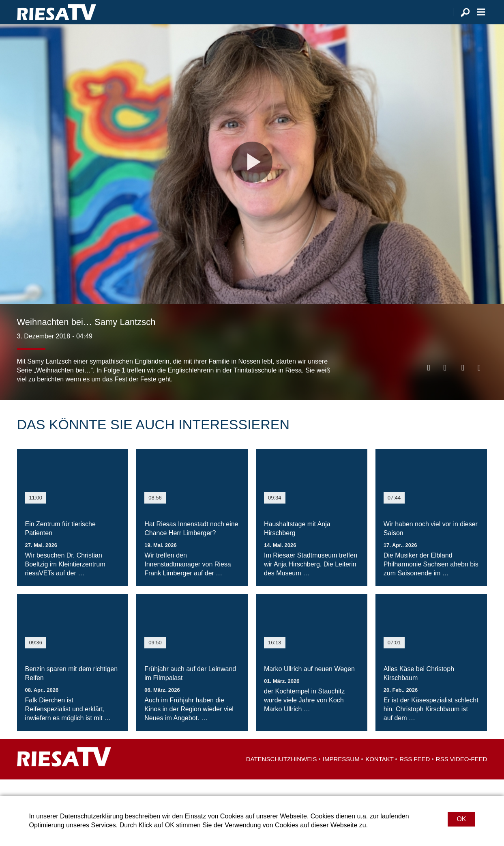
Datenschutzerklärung (92, 816)
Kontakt (380, 775)
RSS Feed (415, 775)
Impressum (341, 775)
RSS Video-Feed (462, 775)
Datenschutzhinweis (282, 775)
